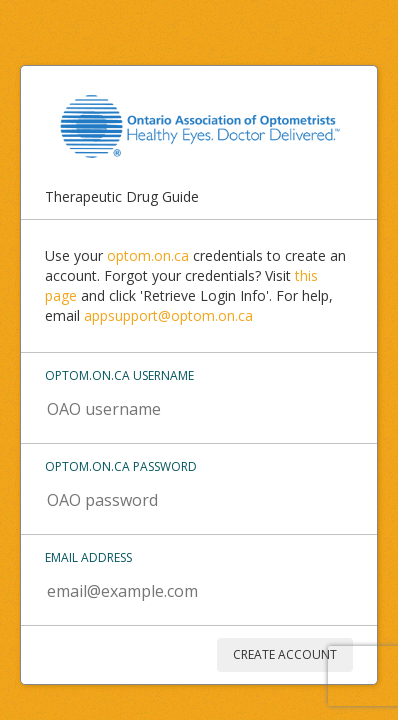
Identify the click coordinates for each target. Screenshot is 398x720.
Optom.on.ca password (121, 466)
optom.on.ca (148, 255)
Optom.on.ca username (119, 375)
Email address (88, 557)
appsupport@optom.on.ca (168, 315)
